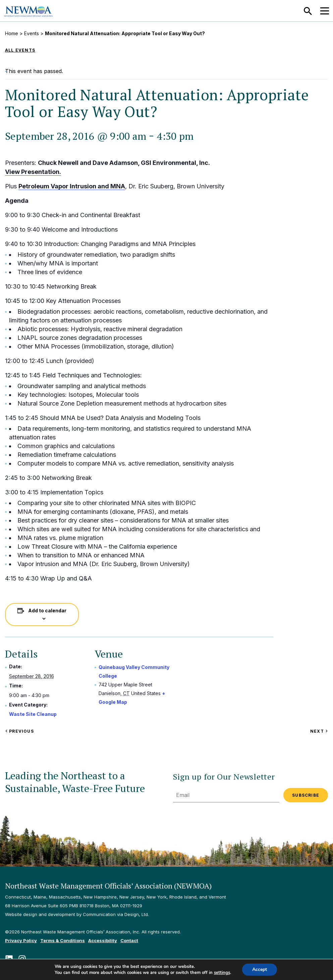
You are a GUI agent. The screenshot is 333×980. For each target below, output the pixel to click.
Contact (129, 940)
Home (12, 33)
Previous (19, 731)
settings (222, 973)
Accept (260, 969)
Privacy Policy (21, 940)
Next (319, 731)
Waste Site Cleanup (33, 714)
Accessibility (103, 940)
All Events (20, 50)
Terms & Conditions (63, 940)
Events (32, 33)
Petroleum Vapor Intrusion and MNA (72, 186)
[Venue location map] (233, 689)
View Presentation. (33, 172)
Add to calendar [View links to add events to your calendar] (47, 610)
